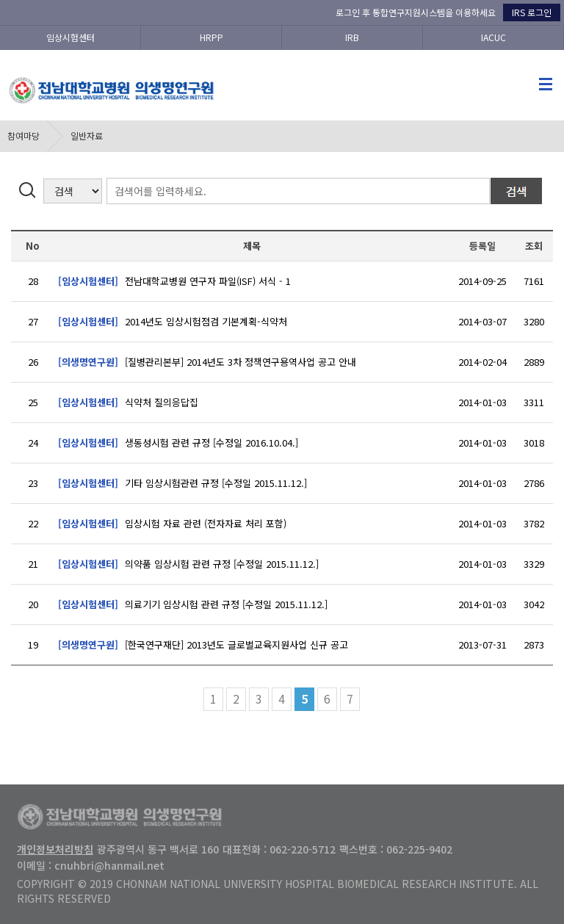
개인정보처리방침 (55, 849)
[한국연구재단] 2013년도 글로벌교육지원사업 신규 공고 (203, 645)
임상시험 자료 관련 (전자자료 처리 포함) (172, 523)
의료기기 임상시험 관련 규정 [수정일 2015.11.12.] (193, 604)
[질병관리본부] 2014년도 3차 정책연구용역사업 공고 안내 (207, 362)
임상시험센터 (70, 37)
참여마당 (23, 136)
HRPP (211, 37)
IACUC (493, 37)
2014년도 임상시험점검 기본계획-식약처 (173, 321)
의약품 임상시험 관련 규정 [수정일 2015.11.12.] (188, 564)
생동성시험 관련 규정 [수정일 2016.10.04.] (178, 443)
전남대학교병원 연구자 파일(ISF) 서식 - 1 (174, 281)
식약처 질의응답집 (128, 402)
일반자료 (87, 136)
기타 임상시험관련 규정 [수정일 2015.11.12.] (182, 483)
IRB (352, 37)
